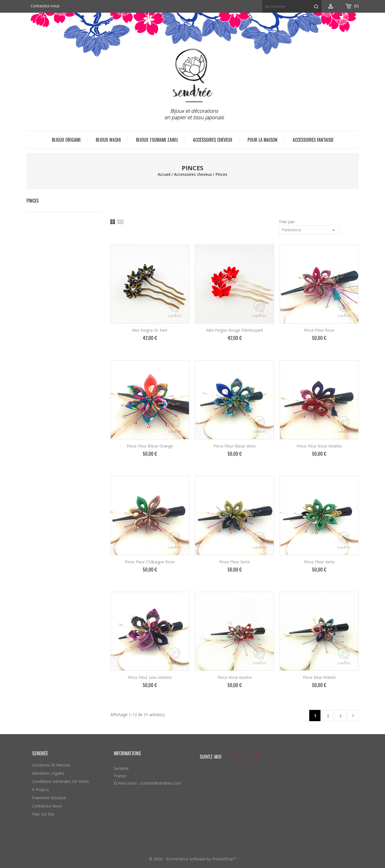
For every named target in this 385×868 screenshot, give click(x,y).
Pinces (33, 201)
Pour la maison (262, 140)
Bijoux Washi (108, 140)
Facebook (230, 757)
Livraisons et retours (51, 765)
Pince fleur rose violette (319, 446)
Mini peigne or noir (150, 330)
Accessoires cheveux (213, 140)
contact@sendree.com (161, 783)
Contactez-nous (45, 6)
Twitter (239, 757)
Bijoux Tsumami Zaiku (157, 140)
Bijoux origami (66, 140)
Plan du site (43, 814)
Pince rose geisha (235, 677)
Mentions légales (48, 773)
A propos (41, 790)
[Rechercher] (292, 6)
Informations (127, 753)
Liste (121, 222)
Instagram (257, 757)
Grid (114, 222)
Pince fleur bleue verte (235, 446)
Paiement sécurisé (49, 798)
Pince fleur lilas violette (150, 677)
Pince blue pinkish (319, 677)
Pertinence (309, 230)
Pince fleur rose (319, 330)
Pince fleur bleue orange (150, 446)
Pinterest (248, 757)
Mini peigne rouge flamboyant (235, 330)
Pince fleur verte (234, 562)
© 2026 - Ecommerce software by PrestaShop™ (193, 859)
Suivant (353, 716)
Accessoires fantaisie (313, 140)
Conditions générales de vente (61, 781)
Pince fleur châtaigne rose (150, 562)
